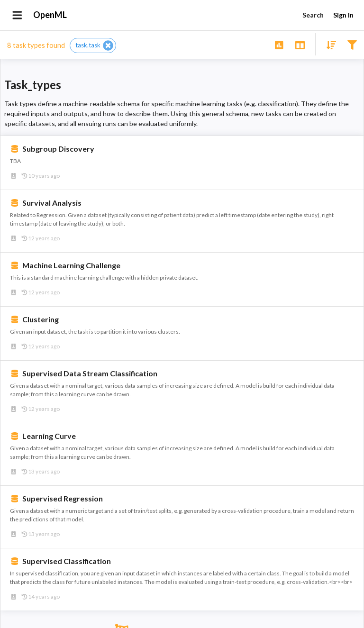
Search (313, 15)
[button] (93, 46)
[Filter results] (352, 44)
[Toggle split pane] (300, 44)
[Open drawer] (17, 15)
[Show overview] (279, 44)
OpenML (50, 15)
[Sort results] (328, 44)
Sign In (343, 15)
